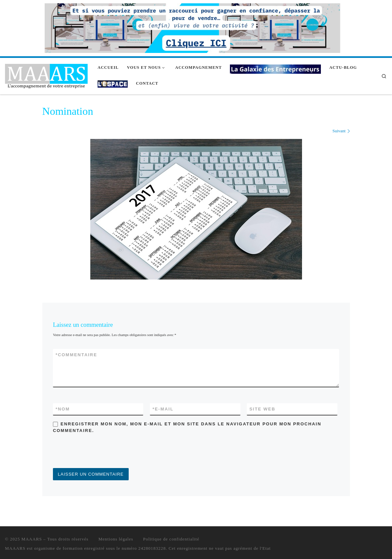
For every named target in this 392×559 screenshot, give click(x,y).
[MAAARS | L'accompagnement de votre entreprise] (46, 75)
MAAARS (32, 539)
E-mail (163, 409)
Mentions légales (116, 539)
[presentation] (103, 452)
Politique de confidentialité (171, 539)
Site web (262, 409)
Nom (63, 409)
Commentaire (76, 355)
